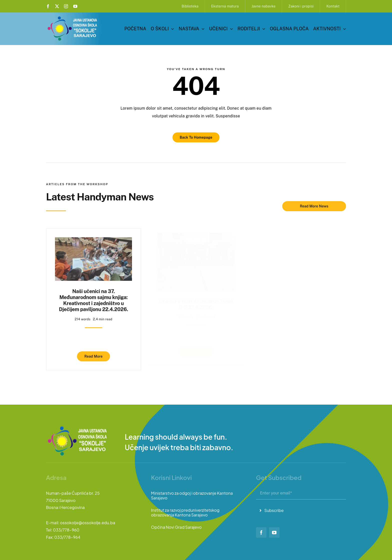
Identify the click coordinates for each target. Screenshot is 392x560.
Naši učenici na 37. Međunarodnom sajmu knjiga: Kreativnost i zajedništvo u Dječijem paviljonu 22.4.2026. (94, 298)
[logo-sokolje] (73, 17)
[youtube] (75, 6)
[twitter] (57, 6)
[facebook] (48, 6)
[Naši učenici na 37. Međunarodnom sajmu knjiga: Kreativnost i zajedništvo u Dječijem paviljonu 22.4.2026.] (93, 239)
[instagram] (66, 6)
